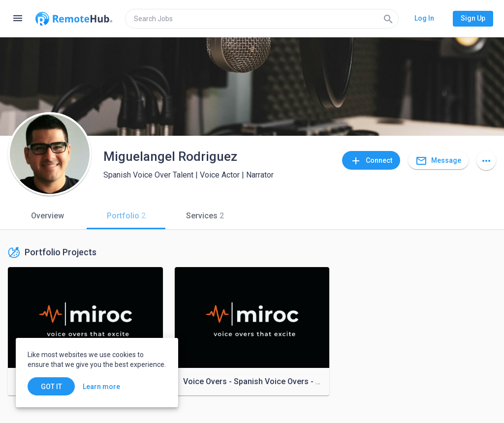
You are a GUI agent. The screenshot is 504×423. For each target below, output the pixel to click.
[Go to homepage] (74, 19)
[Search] (388, 19)
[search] (262, 19)
